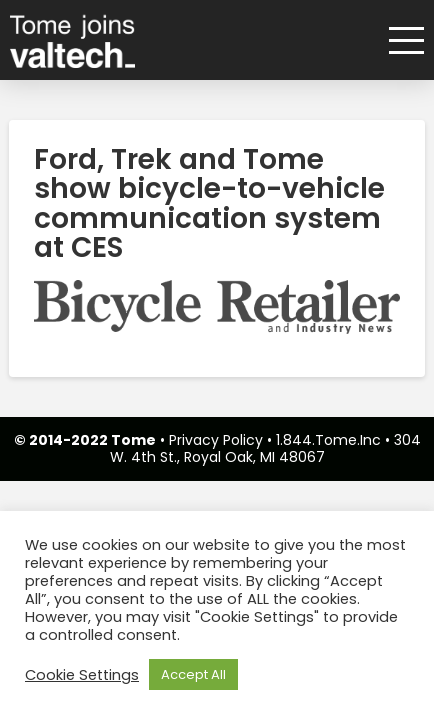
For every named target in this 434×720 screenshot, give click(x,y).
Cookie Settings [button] (82, 675)
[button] (399, 40)
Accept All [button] (193, 674)
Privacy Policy (216, 440)
